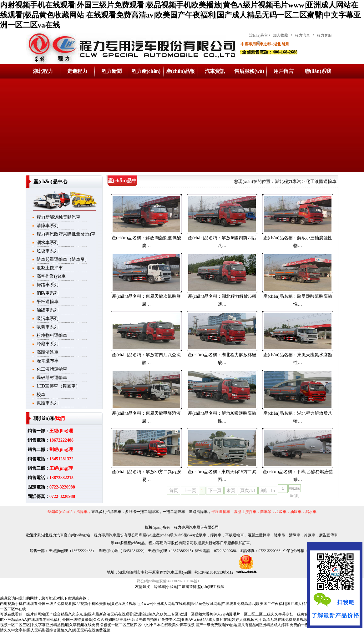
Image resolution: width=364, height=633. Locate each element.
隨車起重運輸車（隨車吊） (63, 259)
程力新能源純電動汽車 (58, 217)
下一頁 (215, 491)
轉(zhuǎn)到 (295, 489)
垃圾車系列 (48, 251)
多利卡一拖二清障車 (142, 512)
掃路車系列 (48, 285)
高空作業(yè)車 (51, 276)
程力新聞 (112, 71)
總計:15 (268, 491)
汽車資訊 (215, 71)
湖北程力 (43, 71)
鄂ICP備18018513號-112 (213, 572)
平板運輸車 (48, 302)
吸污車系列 (48, 319)
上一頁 (190, 491)
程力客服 (324, 35)
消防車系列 (48, 293)
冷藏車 (159, 587)
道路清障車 (198, 512)
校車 (41, 395)
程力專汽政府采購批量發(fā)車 (66, 234)
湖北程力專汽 (288, 182)
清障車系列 (48, 226)
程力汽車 (302, 35)
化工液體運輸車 (52, 369)
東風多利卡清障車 (106, 512)
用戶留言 (284, 71)
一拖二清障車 (174, 512)
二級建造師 (187, 587)
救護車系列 (48, 403)
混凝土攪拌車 (50, 268)
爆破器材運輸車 (52, 378)
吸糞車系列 (48, 327)
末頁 (231, 491)
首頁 (174, 491)
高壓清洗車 (48, 352)
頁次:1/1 (248, 491)
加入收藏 (281, 35)
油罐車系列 (48, 310)
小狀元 (171, 587)
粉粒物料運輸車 (52, 335)
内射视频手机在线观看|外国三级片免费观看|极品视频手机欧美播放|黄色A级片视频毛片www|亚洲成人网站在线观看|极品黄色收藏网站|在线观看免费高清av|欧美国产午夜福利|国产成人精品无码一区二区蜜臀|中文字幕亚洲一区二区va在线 (180, 15)
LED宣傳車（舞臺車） (58, 386)
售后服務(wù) (249, 71)
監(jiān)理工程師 (211, 587)
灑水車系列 (48, 243)
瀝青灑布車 (48, 361)
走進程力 (77, 71)
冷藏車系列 (48, 344)
